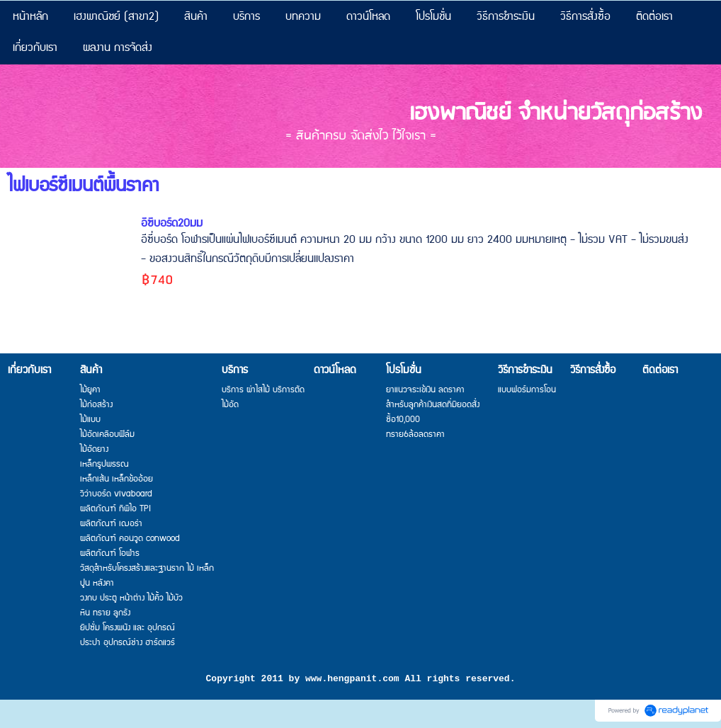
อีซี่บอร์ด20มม (172, 223)
